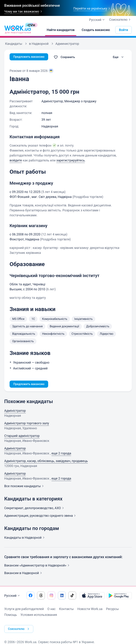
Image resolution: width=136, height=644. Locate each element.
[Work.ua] (18, 30)
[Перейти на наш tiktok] (72, 596)
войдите (16, 160)
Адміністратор (15, 411)
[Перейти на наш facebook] (30, 596)
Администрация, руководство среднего (41, 516)
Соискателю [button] (20, 626)
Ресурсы (112, 610)
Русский (12, 596)
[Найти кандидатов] (61, 30)
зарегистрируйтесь (71, 160)
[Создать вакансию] (96, 30)
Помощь (11, 615)
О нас (51, 610)
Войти (124, 30)
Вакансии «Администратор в (37, 566)
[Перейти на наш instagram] (51, 596)
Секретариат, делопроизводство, (35, 509)
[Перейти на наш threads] (41, 596)
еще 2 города (61, 454)
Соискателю (120, 20)
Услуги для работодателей (24, 610)
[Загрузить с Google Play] (119, 596)
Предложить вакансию (31, 57)
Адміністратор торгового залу (27, 424)
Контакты (66, 610)
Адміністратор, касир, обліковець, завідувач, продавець (46, 462)
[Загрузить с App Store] (92, 596)
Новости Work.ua (90, 610)
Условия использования (39, 615)
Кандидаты (25, 538)
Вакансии (24, 574)
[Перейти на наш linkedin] (62, 596)
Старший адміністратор (22, 436)
